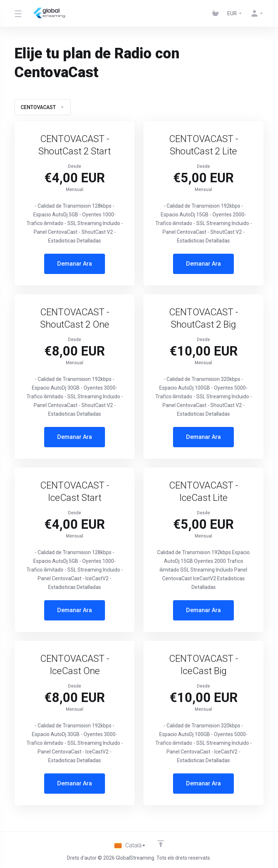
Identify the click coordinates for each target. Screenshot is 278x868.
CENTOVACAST (43, 107)
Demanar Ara (75, 264)
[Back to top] (161, 844)
